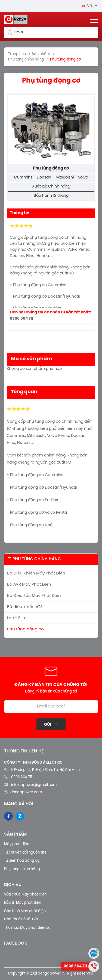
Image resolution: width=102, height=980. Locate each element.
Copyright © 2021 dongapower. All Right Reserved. (51, 974)
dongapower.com (26, 792)
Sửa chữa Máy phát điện (25, 895)
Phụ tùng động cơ (25, 629)
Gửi (48, 724)
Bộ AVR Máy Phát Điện (29, 585)
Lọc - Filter (18, 618)
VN (87, 6)
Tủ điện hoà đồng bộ (22, 861)
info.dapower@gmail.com (33, 785)
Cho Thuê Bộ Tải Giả (21, 919)
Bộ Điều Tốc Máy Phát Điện (34, 596)
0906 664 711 (21, 319)
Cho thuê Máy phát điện (25, 911)
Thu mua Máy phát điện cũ (27, 928)
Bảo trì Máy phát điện (23, 903)
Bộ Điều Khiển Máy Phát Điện (36, 573)
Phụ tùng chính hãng (22, 869)
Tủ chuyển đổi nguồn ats (25, 853)
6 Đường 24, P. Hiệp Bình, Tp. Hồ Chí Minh (45, 770)
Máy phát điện (17, 844)
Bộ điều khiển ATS (25, 607)
